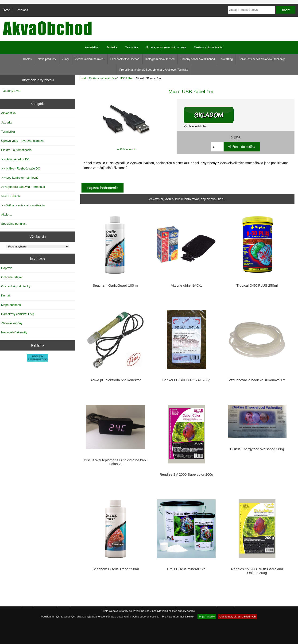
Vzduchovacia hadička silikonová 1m (257, 380)
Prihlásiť (23, 10)
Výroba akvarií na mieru (90, 59)
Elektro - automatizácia (103, 78)
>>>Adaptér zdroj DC (15, 159)
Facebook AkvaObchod (125, 59)
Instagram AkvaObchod (160, 59)
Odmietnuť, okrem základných (238, 616)
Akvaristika (92, 47)
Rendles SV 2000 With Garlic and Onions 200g (257, 571)
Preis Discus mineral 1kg (186, 569)
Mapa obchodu (11, 305)
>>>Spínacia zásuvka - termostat (23, 187)
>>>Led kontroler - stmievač (20, 178)
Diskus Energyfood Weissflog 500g (257, 449)
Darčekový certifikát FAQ (18, 314)
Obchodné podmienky (16, 286)
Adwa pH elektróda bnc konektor (116, 380)
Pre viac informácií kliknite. (178, 616)
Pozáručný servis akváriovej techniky (262, 59)
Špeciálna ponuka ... (15, 224)
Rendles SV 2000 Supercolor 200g (186, 474)
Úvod (6, 10)
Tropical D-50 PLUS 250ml (257, 285)
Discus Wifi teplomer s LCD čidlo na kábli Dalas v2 (116, 462)
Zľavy (65, 59)
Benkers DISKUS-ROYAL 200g (186, 380)
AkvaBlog (227, 59)
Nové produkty (47, 59)
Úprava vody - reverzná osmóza (166, 47)
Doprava (7, 268)
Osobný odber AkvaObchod (198, 59)
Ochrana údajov (12, 277)
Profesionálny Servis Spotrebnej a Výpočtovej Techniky (154, 70)
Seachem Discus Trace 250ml (116, 569)
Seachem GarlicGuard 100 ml (116, 285)
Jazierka (112, 47)
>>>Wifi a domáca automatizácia (23, 205)
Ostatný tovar (12, 91)
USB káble (126, 78)
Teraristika (131, 47)
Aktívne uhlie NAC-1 (186, 285)
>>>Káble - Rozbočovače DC (21, 168)
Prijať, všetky (207, 616)
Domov (27, 59)
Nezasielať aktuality (14, 332)
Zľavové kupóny (12, 323)
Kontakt (6, 295)
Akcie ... (6, 214)
